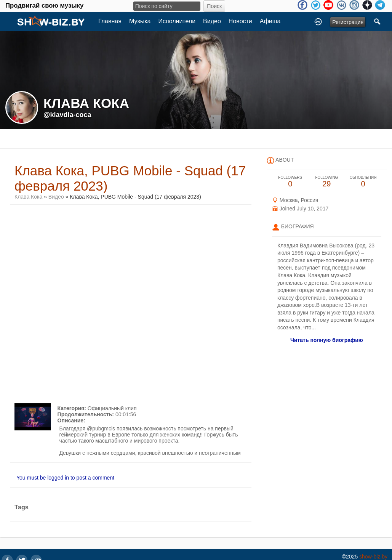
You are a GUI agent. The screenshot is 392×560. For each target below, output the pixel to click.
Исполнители (177, 21)
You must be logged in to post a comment (65, 478)
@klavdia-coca (67, 115)
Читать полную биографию (327, 340)
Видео (212, 21)
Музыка (140, 21)
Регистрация (348, 22)
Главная (110, 21)
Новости (240, 21)
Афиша (270, 21)
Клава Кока (29, 197)
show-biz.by (373, 557)
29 (327, 182)
